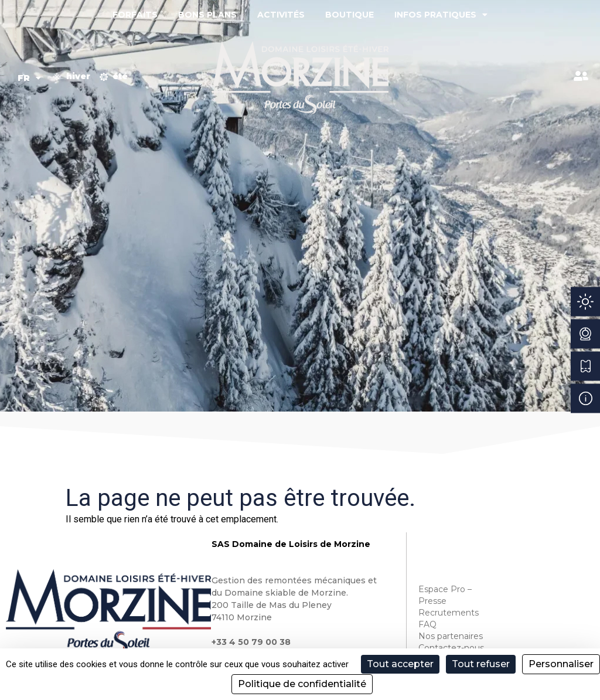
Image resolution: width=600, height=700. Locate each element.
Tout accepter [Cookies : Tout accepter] (400, 664)
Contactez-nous (451, 648)
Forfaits (135, 15)
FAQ (427, 624)
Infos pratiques (441, 15)
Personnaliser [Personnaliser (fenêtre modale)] (561, 664)
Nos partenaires (451, 636)
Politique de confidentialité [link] (302, 684)
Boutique (350, 15)
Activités (281, 15)
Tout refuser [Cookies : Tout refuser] (481, 664)
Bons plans (207, 15)
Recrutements (449, 613)
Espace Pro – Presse (445, 595)
